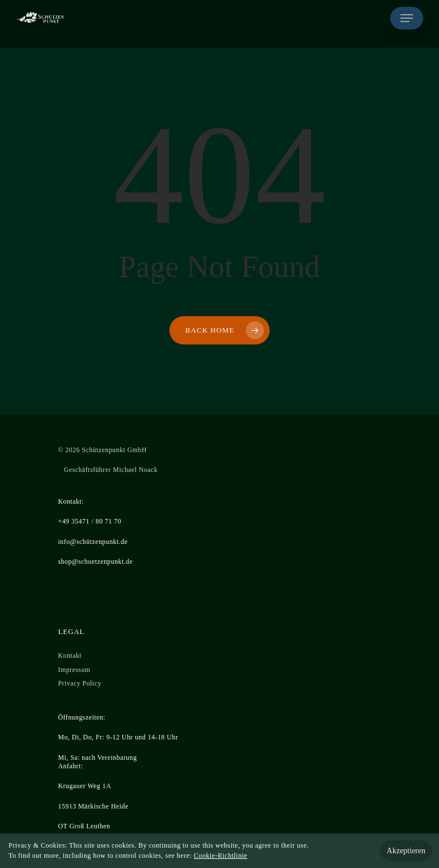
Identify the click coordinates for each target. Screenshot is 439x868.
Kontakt (70, 656)
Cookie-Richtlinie (221, 856)
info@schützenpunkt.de (93, 542)
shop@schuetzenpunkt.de (96, 561)
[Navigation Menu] (407, 18)
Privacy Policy (80, 683)
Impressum (74, 670)
